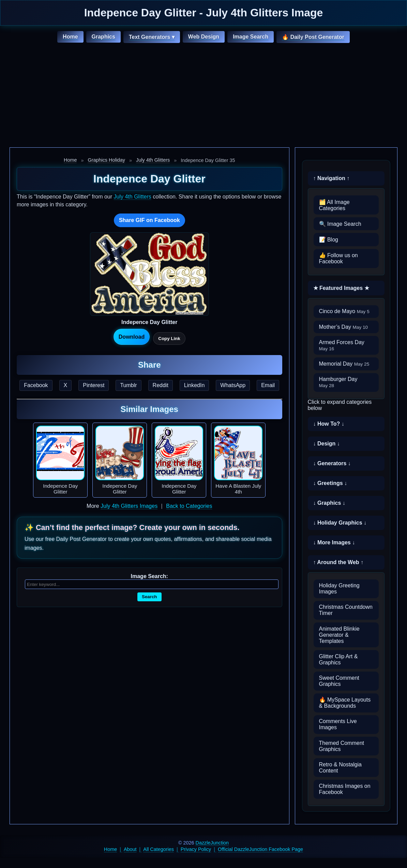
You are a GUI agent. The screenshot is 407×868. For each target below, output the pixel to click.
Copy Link (169, 339)
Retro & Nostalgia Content (340, 768)
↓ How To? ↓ (329, 424)
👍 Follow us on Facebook (338, 258)
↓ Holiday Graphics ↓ (340, 523)
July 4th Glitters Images (129, 506)
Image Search (251, 37)
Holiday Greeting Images (339, 589)
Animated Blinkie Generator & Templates (339, 635)
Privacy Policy (196, 849)
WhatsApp (233, 385)
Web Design (204, 37)
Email (268, 385)
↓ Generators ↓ (332, 463)
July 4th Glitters (153, 160)
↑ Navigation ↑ (331, 178)
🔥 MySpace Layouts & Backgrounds (345, 703)
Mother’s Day (344, 327)
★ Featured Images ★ (341, 288)
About (130, 849)
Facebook (36, 385)
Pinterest (94, 385)
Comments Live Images (338, 724)
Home (70, 37)
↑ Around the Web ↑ (338, 562)
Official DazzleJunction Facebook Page (260, 849)
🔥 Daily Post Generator (313, 37)
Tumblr (128, 385)
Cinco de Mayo (344, 311)
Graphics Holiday (106, 160)
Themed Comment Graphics (342, 746)
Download (132, 337)
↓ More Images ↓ (334, 542)
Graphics (103, 37)
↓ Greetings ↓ (330, 483)
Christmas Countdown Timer (346, 610)
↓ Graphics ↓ (329, 503)
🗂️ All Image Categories (334, 205)
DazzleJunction (212, 843)
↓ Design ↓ (327, 444)
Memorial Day (344, 364)
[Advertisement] (203, 96)
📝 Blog (329, 240)
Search (149, 597)
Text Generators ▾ (152, 37)
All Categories (159, 849)
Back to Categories (189, 506)
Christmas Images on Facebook (345, 789)
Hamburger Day (338, 382)
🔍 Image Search (340, 224)
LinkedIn (194, 385)
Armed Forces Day (342, 345)
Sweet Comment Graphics (339, 681)
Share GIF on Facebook (149, 220)
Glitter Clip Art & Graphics (338, 659)
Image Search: (149, 576)
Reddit (161, 385)
